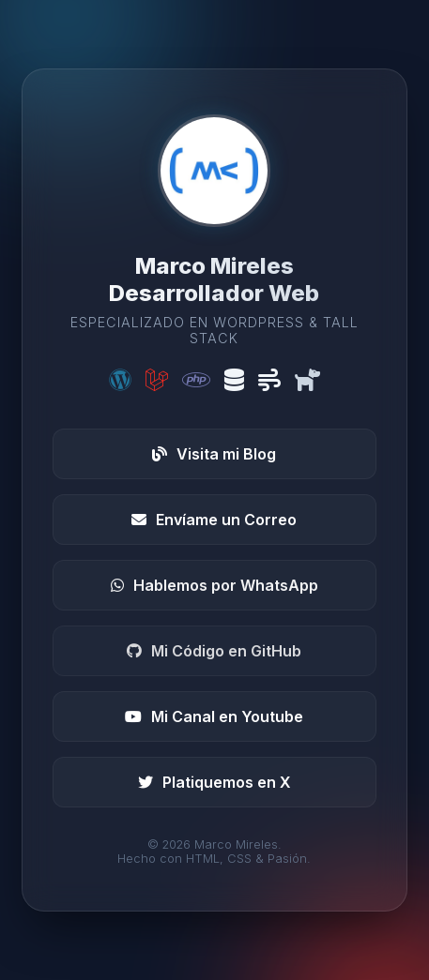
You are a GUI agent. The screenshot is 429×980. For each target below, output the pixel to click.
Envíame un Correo (214, 520)
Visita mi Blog (214, 454)
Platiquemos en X (214, 782)
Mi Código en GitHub (214, 651)
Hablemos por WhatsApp (214, 585)
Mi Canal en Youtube (214, 716)
